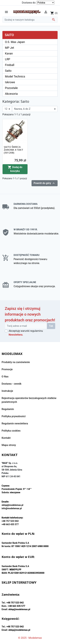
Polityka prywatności (14, 416)
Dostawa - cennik (12, 384)
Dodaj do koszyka (15, 169)
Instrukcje (7, 391)
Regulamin (8, 409)
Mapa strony (9, 445)
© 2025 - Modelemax (30, 638)
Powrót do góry (45, 183)
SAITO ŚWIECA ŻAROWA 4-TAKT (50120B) (14, 150)
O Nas (5, 377)
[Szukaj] (30, 20)
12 (6, 109)
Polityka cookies (11, 431)
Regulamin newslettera (15, 424)
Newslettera (16, 335)
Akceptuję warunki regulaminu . (26, 333)
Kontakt (6, 438)
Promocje (7, 369)
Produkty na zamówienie (16, 362)
